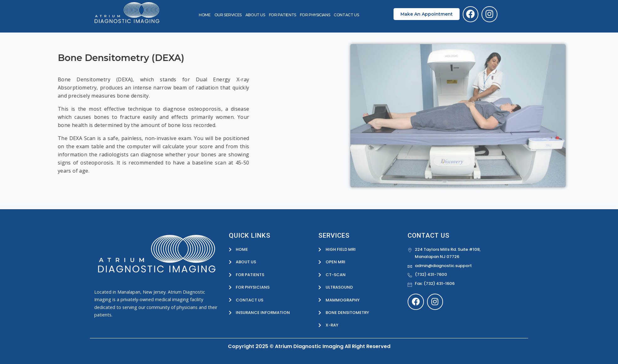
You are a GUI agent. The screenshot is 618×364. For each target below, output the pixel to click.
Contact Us (346, 15)
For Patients (283, 15)
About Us (255, 15)
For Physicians (315, 15)
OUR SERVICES (228, 15)
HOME (205, 15)
